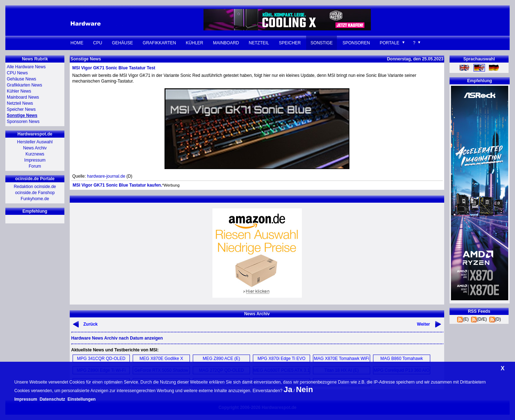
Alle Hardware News (26, 67)
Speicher (290, 43)
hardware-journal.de (106, 176)
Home (77, 43)
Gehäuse (122, 43)
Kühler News (19, 91)
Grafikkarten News (24, 85)
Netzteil (259, 43)
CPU (97, 43)
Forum (35, 166)
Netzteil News (20, 103)
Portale (390, 43)
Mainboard (226, 43)
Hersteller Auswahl (35, 142)
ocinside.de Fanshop (35, 193)
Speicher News (21, 109)
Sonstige (322, 43)
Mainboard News (23, 97)
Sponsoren (356, 43)
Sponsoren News (23, 122)
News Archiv (35, 148)
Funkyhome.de (35, 199)
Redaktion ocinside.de (35, 187)
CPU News (17, 73)
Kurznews (35, 154)
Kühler (195, 43)
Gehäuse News (21, 79)
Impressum (35, 160)
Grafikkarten (159, 43)
